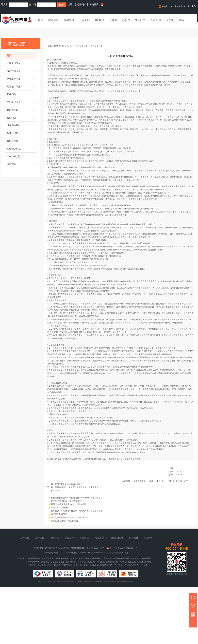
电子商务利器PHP (59, 514)
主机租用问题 (21, 102)
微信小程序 (21, 141)
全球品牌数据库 (81, 565)
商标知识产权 (21, 149)
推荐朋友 (140, 481)
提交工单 (69, 538)
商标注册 (108, 558)
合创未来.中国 (122, 553)
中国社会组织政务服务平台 (130, 565)
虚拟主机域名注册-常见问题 (60, 46)
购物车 (165, 7)
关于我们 (24, 538)
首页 (41, 20)
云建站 (113, 20)
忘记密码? (80, 4)
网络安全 (21, 164)
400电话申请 (34, 562)
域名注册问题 (21, 71)
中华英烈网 (67, 565)
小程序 (126, 20)
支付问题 (21, 118)
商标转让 (82, 562)
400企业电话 (21, 156)
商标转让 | (136, 538)
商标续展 (146, 558)
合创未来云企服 (57, 562)
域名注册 (53, 20)
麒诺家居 (45, 562)
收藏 (151, 481)
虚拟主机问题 (21, 63)
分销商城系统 (112, 562)
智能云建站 (21, 133)
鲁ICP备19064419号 (96, 548)
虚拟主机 (69, 20)
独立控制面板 (116, 538)
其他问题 (21, 94)
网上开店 (91, 562)
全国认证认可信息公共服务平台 (103, 565)
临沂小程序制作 (62, 558)
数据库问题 (21, 110)
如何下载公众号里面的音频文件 (69, 484)
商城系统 (101, 562)
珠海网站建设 (34, 558)
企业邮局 (156, 20)
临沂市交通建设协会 (93, 558)
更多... (147, 565)
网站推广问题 (21, 87)
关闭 (170, 481)
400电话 (100, 20)
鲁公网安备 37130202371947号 (124, 548)
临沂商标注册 (48, 558)
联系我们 (39, 538)
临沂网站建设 (77, 558)
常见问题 (84, 538)
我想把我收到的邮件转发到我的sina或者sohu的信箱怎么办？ (78, 498)
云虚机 (170, 20)
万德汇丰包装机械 (128, 562)
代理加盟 (99, 538)
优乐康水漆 (71, 562)
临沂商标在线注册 (121, 558)
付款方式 (54, 538)
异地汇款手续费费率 (60, 508)
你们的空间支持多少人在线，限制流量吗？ (70, 518)
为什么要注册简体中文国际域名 (65, 521)
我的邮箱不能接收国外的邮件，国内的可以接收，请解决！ (77, 511)
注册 (70, 4)
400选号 (148, 538)
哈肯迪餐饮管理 (144, 562)
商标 (181, 20)
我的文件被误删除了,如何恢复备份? (67, 501)
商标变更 (32, 565)
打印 (161, 481)
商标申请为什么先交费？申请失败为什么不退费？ (77, 487)
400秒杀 (57, 565)
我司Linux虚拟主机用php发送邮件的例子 (69, 504)
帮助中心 (192, 6)
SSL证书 (140, 20)
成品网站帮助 (21, 125)
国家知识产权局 (45, 565)
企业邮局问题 (21, 79)
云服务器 (84, 20)
